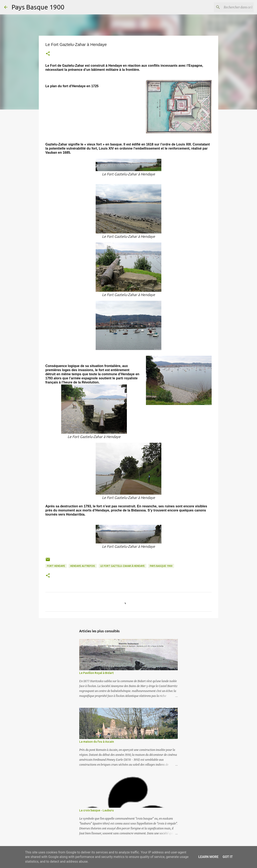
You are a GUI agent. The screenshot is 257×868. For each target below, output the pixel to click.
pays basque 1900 (161, 566)
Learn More (208, 857)
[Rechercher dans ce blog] (232, 7)
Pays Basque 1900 (38, 7)
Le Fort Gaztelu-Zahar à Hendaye (123, 566)
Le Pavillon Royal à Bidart (96, 673)
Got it (228, 857)
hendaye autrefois (83, 566)
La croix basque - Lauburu (96, 810)
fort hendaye (56, 566)
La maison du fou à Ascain (97, 742)
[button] (48, 54)
